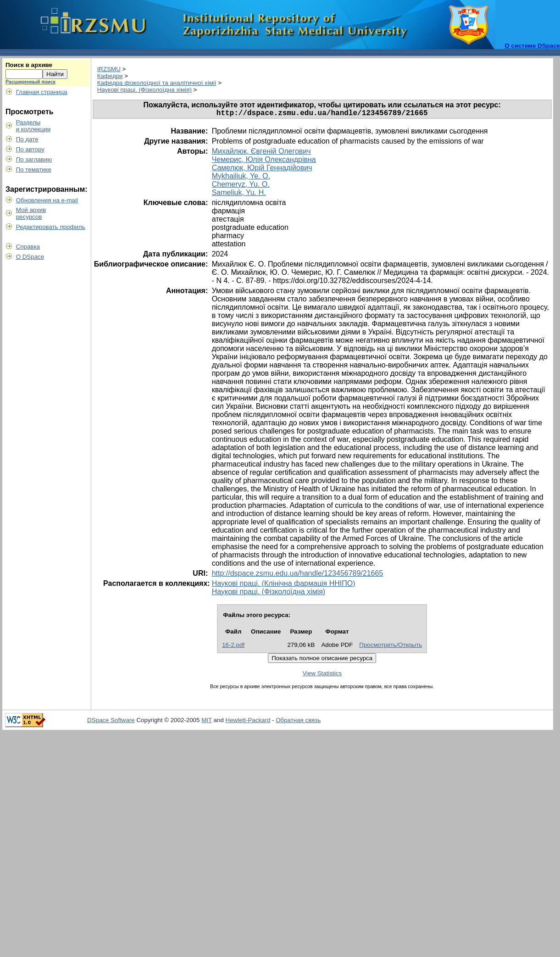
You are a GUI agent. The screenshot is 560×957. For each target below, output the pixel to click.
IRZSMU (109, 69)
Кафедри (110, 76)
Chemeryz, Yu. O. (241, 186)
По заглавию (34, 159)
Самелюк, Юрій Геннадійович (262, 170)
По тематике (34, 170)
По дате (27, 139)
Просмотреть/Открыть (391, 647)
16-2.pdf (233, 647)
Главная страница (42, 92)
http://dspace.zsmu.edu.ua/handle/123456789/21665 (298, 575)
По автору (30, 149)
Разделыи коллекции (33, 126)
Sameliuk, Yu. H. (239, 194)
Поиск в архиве (29, 65)
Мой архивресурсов (31, 213)
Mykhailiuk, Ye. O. (241, 178)
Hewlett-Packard (248, 722)
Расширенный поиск (30, 82)
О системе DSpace (532, 46)
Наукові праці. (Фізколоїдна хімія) (144, 90)
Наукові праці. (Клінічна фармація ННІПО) (284, 585)
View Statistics (322, 675)
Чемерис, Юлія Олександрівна (264, 161)
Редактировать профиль (51, 227)
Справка (28, 247)
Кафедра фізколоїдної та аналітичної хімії (157, 83)
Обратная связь (298, 722)
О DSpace (30, 257)
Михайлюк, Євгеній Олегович (261, 153)
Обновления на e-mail (47, 200)
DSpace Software (111, 722)
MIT (207, 722)
